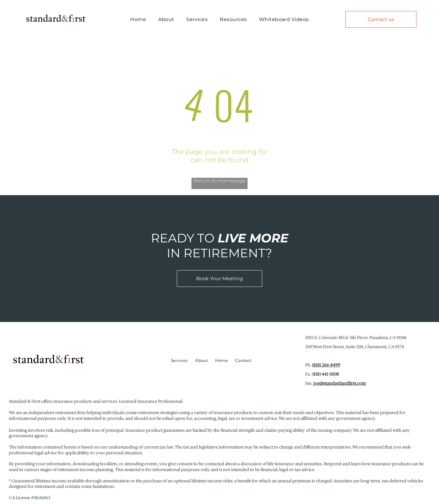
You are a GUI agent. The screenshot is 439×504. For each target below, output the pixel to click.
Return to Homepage (220, 184)
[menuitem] (138, 21)
